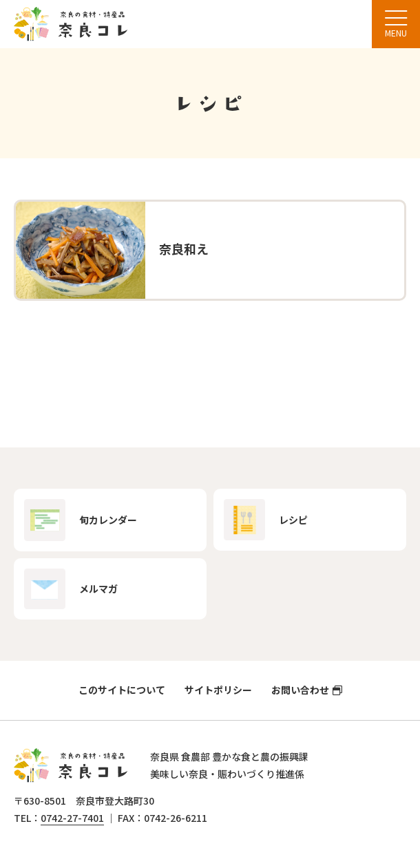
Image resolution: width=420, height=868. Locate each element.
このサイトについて (122, 690)
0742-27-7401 (72, 818)
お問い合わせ (300, 690)
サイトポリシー (218, 690)
